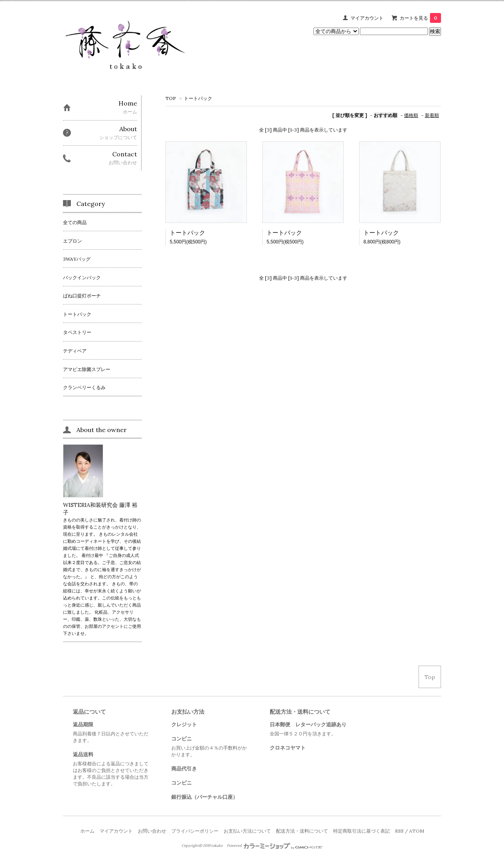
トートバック (198, 98)
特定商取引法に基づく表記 (361, 831)
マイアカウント (367, 18)
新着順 (432, 115)
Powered (275, 846)
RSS (399, 831)
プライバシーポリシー (195, 831)
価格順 (411, 115)
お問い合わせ (152, 831)
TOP (171, 98)
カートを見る (420, 18)
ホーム (87, 831)
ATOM (417, 831)
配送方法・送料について (302, 831)
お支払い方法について (247, 831)
